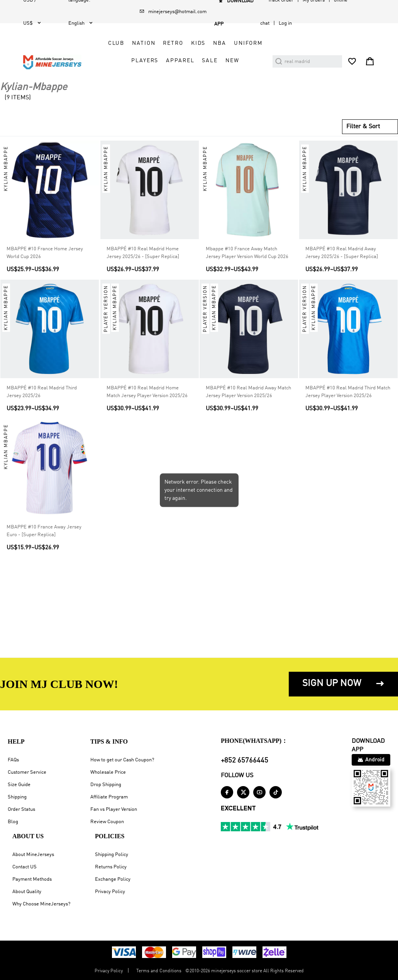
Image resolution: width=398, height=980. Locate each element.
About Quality (27, 892)
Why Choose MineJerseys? (41, 904)
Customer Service (27, 772)
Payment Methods (32, 879)
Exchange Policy (113, 879)
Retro (173, 43)
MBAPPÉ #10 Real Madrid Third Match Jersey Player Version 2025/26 (348, 392)
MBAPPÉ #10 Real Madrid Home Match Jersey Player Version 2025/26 (147, 392)
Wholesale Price (108, 772)
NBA (220, 43)
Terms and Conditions (159, 971)
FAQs (13, 760)
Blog (13, 822)
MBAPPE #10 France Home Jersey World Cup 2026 (45, 253)
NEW (232, 61)
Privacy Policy (110, 892)
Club (116, 43)
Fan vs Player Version (114, 809)
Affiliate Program (109, 797)
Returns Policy (111, 867)
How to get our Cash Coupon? (122, 760)
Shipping (17, 797)
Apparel (180, 61)
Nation (144, 43)
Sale (210, 61)
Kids (198, 43)
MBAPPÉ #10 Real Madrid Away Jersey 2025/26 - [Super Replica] (342, 253)
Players (145, 61)
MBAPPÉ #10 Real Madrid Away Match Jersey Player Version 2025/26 (248, 392)
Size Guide (19, 785)
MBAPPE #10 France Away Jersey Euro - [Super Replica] (44, 531)
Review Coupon (107, 822)
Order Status (21, 809)
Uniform (248, 43)
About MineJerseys (33, 855)
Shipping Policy (112, 855)
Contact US (25, 867)
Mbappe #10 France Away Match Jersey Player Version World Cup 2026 (247, 253)
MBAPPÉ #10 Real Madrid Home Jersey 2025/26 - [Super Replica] (143, 253)
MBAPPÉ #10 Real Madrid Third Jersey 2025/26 (42, 392)
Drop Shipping (106, 785)
